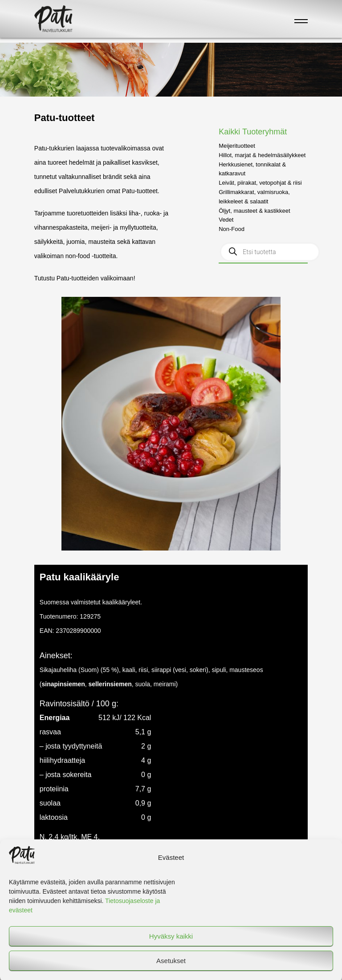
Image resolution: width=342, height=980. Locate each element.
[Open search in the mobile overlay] (270, 252)
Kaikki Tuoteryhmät (253, 132)
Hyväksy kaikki (171, 942)
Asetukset (171, 967)
